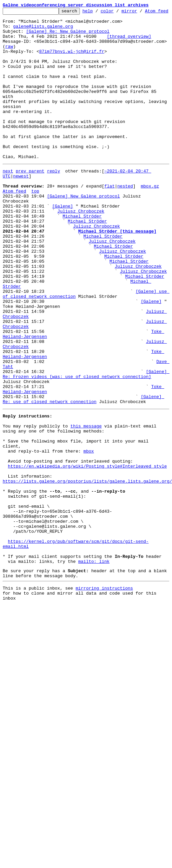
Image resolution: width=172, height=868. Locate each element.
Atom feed (14, 232)
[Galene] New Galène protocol (83, 238)
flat (109, 226)
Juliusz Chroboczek (81, 256)
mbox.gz (150, 226)
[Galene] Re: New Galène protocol (68, 42)
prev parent (30, 208)
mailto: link (94, 674)
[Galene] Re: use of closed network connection (83, 482)
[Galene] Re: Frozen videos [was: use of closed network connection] (86, 452)
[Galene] (62, 250)
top (35, 232)
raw (9, 60)
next (8, 208)
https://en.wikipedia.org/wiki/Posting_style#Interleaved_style (88, 560)
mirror (140, 13)
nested (125, 226)
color (117, 13)
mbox (89, 542)
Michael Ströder (82, 262)
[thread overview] (129, 48)
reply (54, 208)
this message (86, 512)
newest (21, 214)
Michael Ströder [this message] (117, 280)
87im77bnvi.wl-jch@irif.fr (72, 66)
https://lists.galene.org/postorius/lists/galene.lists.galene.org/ (87, 578)
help (98, 13)
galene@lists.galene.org (43, 36)
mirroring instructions (104, 704)
